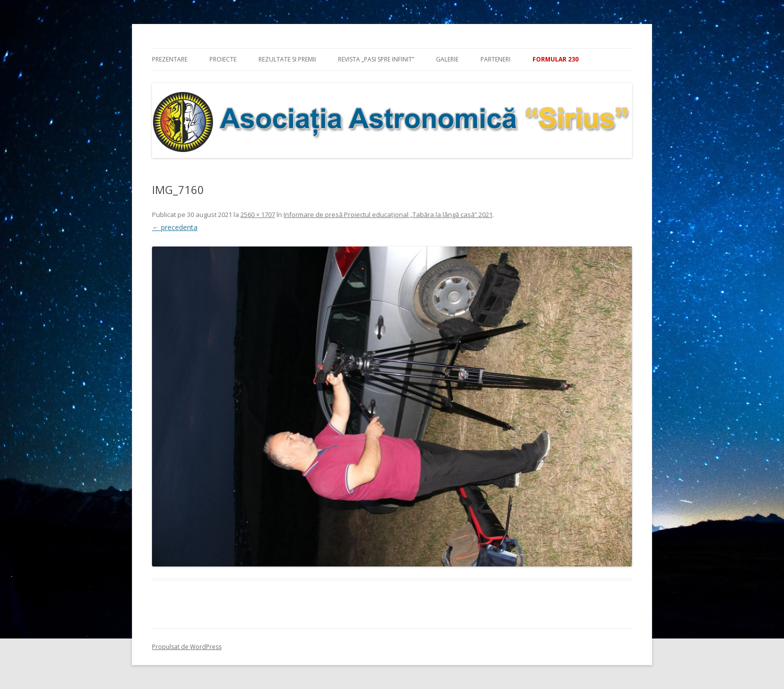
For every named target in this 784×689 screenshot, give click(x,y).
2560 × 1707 (258, 214)
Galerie (447, 59)
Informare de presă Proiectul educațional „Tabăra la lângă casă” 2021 (388, 214)
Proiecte (223, 59)
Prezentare (170, 59)
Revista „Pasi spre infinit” (376, 59)
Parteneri (495, 59)
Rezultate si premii (287, 59)
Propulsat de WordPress (187, 647)
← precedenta (175, 227)
